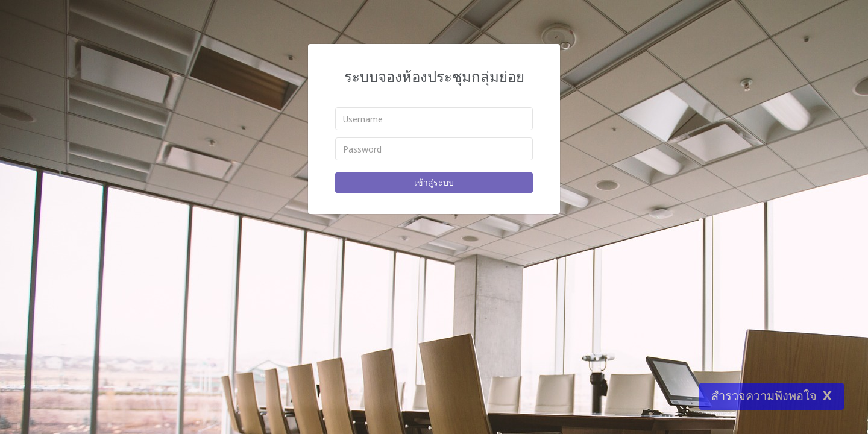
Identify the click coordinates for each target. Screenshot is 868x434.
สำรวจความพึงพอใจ (764, 396)
